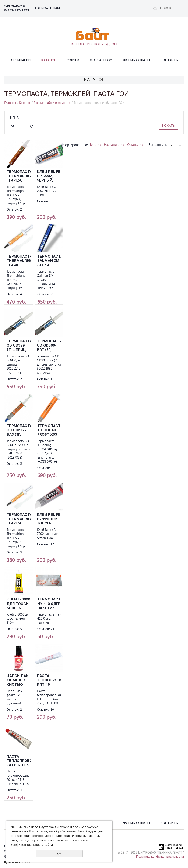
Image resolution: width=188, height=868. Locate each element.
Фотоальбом (101, 60)
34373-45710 (14, 6)
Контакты (170, 60)
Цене (92, 144)
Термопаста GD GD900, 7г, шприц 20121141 (19, 346)
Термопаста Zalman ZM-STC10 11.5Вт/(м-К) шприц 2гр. (49, 261)
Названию (112, 144)
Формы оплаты (136, 60)
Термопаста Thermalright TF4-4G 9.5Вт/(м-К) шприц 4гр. (19, 261)
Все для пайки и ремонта (52, 103)
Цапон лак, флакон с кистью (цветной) (18, 680)
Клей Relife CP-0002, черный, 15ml (49, 176)
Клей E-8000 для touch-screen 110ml (18, 604)
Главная (10, 103)
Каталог (49, 60)
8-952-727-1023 (17, 11)
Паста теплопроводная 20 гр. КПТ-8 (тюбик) (19, 761)
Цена (14, 118)
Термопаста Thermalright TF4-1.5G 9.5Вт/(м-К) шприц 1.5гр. (19, 519)
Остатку (133, 144)
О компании (20, 60)
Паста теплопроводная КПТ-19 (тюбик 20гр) (49, 680)
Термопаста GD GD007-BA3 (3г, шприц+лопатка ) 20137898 (19, 431)
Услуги (73, 60)
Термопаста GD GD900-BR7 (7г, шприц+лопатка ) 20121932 (49, 346)
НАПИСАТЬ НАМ (47, 9)
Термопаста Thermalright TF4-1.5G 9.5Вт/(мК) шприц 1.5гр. (19, 176)
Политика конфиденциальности (160, 857)
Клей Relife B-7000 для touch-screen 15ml (49, 519)
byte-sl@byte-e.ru (17, 862)
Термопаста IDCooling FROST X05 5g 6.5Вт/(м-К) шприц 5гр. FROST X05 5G (49, 431)
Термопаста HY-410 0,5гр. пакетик (49, 604)
